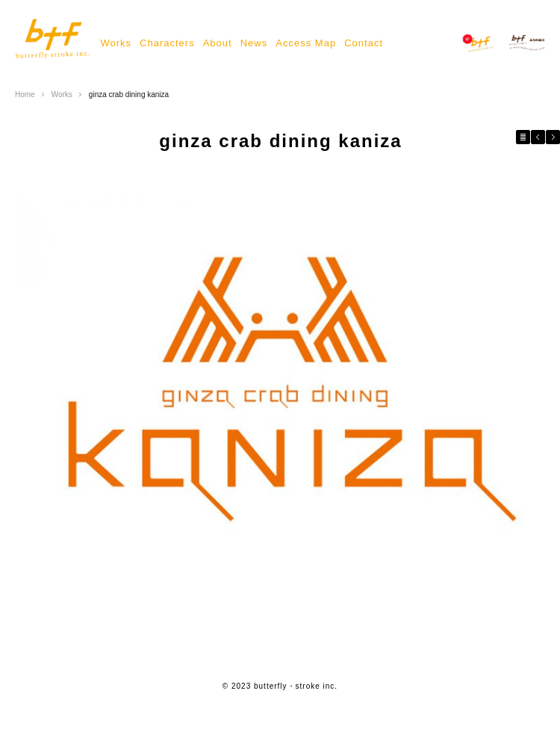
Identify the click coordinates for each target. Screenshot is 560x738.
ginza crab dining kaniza (129, 94)
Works (116, 43)
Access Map (306, 43)
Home (25, 94)
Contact (364, 43)
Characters (167, 43)
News (254, 43)
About (218, 43)
